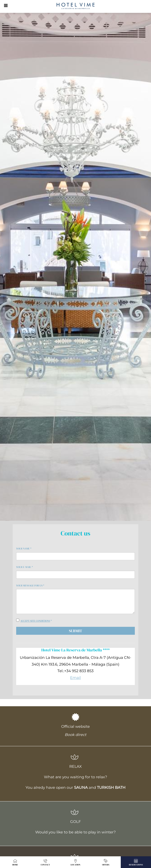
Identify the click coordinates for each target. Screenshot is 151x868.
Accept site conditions (35, 621)
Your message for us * (30, 586)
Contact (45, 862)
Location (75, 862)
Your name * (24, 549)
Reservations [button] (136, 862)
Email (75, 678)
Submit (75, 631)
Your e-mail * (25, 567)
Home (15, 862)
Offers (106, 862)
